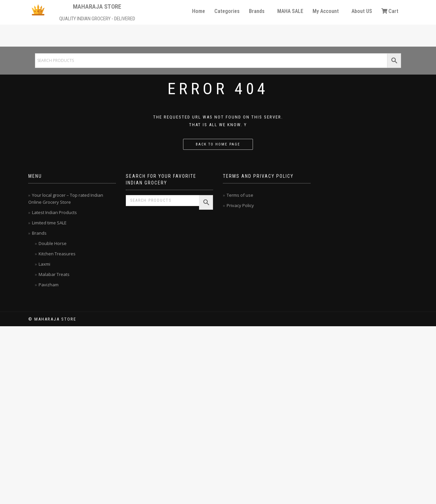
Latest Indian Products (54, 212)
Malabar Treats (54, 274)
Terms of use (240, 195)
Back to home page (218, 144)
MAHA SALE (290, 11)
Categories (227, 11)
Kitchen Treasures (57, 254)
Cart (390, 11)
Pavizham (49, 285)
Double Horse (53, 243)
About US (362, 11)
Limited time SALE (49, 223)
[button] (258, 11)
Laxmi (44, 264)
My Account (326, 11)
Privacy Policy (240, 205)
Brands (257, 11)
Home (199, 11)
